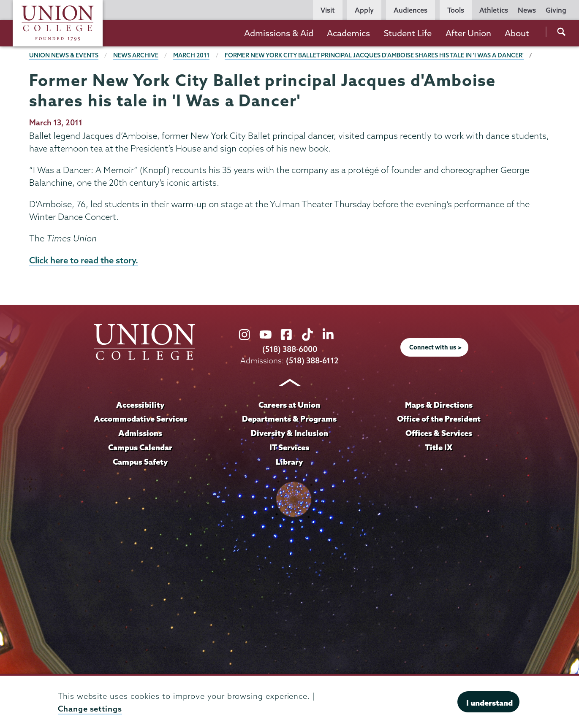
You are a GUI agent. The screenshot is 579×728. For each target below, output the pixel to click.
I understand (489, 703)
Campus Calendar (140, 447)
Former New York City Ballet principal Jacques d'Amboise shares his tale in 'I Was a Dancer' (374, 55)
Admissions (140, 433)
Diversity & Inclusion (289, 433)
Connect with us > (435, 347)
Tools (456, 10)
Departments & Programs (289, 419)
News (527, 10)
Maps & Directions (439, 405)
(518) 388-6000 (290, 349)
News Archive (136, 55)
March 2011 (191, 55)
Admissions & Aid (279, 33)
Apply (364, 10)
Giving (556, 10)
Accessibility (140, 405)
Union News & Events (64, 55)
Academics (348, 33)
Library (289, 462)
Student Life (408, 33)
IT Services (289, 447)
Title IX (439, 447)
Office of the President (439, 419)
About (517, 33)
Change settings (90, 709)
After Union (468, 33)
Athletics (494, 10)
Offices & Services (439, 433)
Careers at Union (289, 405)
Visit (328, 10)
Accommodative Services (140, 419)
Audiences (410, 10)
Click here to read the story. (84, 260)
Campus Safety (140, 462)
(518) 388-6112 (312, 361)
